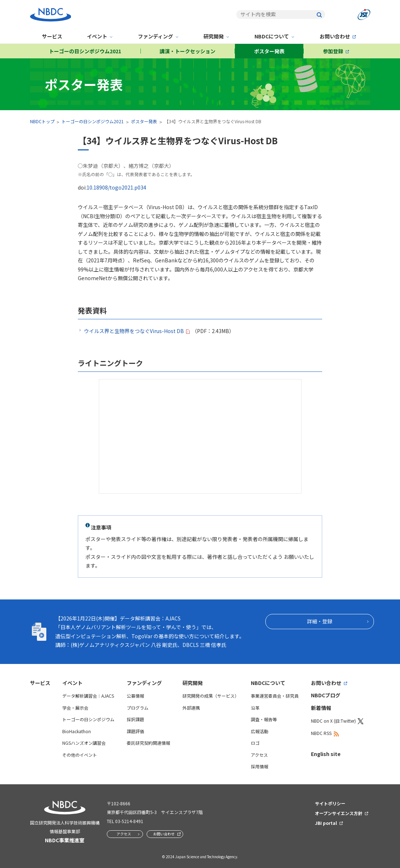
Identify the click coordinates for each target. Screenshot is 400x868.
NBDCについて (272, 36)
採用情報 (260, 766)
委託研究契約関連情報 (148, 743)
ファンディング (155, 36)
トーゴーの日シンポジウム (88, 719)
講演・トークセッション (188, 51)
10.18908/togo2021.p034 (116, 187)
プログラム (138, 708)
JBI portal (326, 823)
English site (326, 754)
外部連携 (191, 708)
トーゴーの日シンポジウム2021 (85, 51)
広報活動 (260, 731)
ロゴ (255, 743)
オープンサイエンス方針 (339, 813)
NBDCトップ (42, 121)
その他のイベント (80, 755)
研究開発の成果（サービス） (211, 696)
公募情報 (135, 696)
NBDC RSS (321, 733)
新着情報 (321, 708)
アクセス (259, 755)
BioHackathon (77, 731)
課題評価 (135, 731)
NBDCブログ (326, 695)
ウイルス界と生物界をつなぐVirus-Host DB (134, 331)
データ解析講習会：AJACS (88, 696)
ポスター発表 (269, 51)
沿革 (255, 708)
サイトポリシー (330, 803)
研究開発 (214, 36)
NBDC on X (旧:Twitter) (333, 721)
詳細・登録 (320, 621)
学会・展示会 (75, 708)
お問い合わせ (335, 36)
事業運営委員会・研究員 (275, 696)
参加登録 (333, 51)
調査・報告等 (264, 719)
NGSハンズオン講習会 (84, 743)
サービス (52, 36)
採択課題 (135, 719)
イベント (97, 36)
